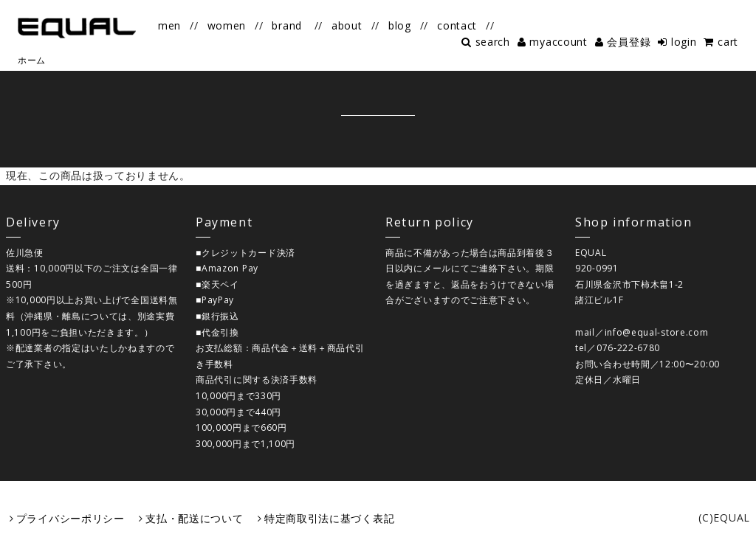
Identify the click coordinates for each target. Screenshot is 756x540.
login (684, 42)
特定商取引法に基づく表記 (329, 518)
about (347, 25)
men (169, 25)
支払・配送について (194, 518)
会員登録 (629, 42)
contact (457, 25)
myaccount (558, 42)
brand (287, 25)
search (493, 42)
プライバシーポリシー (71, 518)
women (227, 25)
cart (728, 42)
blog (400, 25)
